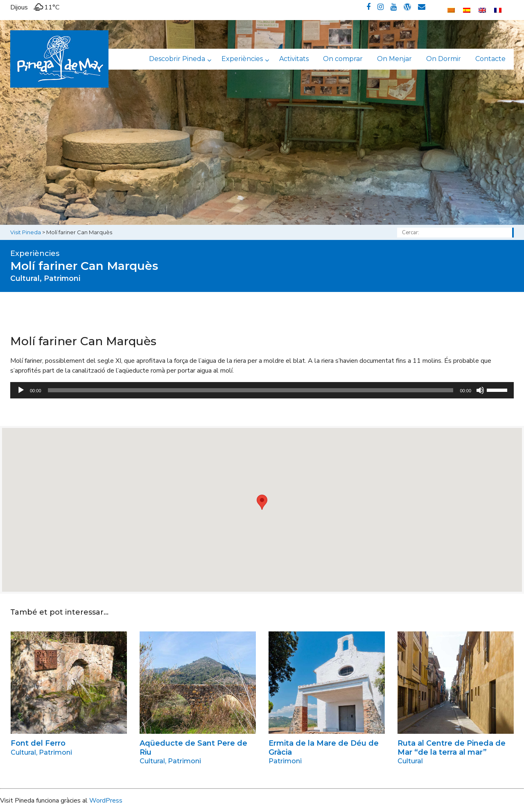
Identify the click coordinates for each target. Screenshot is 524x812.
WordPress (106, 801)
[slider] (251, 390)
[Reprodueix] (21, 390)
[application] (262, 390)
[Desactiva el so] (480, 390)
